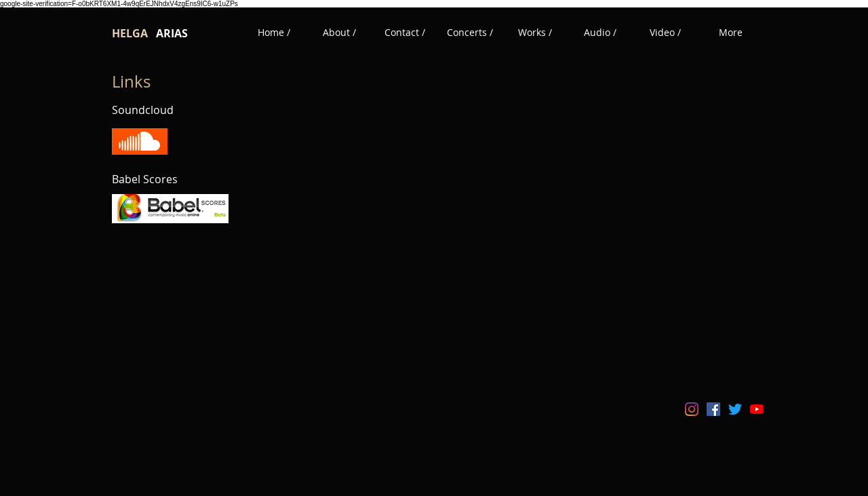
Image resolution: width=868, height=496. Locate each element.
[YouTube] (757, 409)
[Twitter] (735, 409)
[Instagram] (692, 409)
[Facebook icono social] (713, 409)
